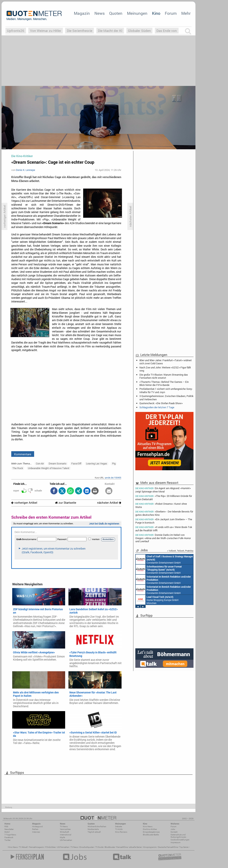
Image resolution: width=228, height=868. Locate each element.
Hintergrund (37, 826)
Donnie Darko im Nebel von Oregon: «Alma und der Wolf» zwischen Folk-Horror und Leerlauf (163, 538)
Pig (114, 463)
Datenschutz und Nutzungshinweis (178, 836)
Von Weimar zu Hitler (46, 31)
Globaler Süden (139, 31)
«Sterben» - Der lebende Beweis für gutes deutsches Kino (164, 513)
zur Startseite (66, 503)
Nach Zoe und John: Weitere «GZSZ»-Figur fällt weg (165, 369)
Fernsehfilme (122, 847)
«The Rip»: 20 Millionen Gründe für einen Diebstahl (164, 498)
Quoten (116, 13)
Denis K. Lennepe (25, 170)
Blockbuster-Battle (151, 835)
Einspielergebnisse (151, 832)
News (100, 13)
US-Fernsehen (66, 840)
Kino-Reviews (121, 832)
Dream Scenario (57, 463)
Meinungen (137, 13)
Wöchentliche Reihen (97, 826)
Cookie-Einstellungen (180, 840)
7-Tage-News (10, 835)
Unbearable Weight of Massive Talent (49, 468)
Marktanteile (93, 829)
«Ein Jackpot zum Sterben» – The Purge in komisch (164, 521)
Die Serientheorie (80, 31)
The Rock (18, 468)
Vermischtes (65, 829)
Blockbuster (110, 847)
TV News (74, 847)
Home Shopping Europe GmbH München (157, 600)
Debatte (119, 826)
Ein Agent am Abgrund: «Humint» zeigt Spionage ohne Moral (163, 490)
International (66, 835)
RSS (6, 826)
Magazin (82, 13)
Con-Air (40, 463)
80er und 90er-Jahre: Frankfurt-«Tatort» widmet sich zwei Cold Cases (166, 362)
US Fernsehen (63, 847)
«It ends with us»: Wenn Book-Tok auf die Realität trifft (164, 529)
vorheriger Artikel (24, 503)
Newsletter (9, 829)
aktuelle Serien (136, 847)
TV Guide (99, 847)
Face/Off (76, 463)
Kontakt (174, 832)
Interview (36, 832)
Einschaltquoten (87, 847)
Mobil (7, 832)
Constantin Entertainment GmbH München (164, 559)
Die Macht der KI (110, 31)
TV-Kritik (119, 829)
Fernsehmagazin (37, 847)
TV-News (64, 826)
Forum (171, 13)
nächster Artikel (109, 503)
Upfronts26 (16, 31)
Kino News (13, 847)
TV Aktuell (23, 847)
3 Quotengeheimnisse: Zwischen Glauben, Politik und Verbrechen (166, 398)
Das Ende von (167, 31)
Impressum (176, 842)
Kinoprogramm (150, 847)
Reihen (35, 829)
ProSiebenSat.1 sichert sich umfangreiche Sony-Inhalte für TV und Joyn (166, 390)
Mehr (186, 13)
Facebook (9, 837)
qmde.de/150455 (113, 478)
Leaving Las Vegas (97, 463)
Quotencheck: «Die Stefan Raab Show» (161, 403)
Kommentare (23, 454)
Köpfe (62, 837)
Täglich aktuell (94, 832)
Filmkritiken (51, 847)
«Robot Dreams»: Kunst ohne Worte (161, 505)
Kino (156, 13)
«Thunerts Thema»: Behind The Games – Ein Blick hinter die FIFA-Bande (164, 383)
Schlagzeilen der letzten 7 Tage (157, 407)
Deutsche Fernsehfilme (168, 847)
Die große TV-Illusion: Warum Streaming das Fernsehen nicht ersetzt (164, 376)
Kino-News (148, 826)
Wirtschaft (64, 832)
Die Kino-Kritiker (150, 829)
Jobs (173, 829)
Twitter (7, 840)
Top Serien (184, 847)
